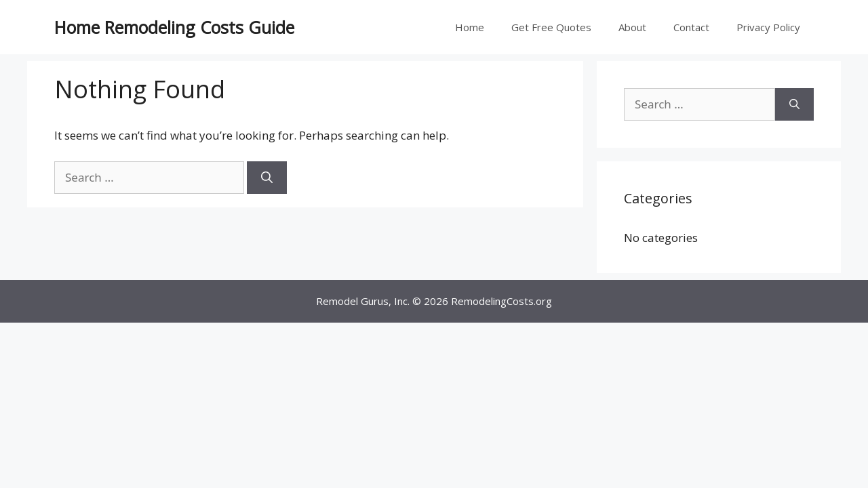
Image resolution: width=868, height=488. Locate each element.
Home (470, 27)
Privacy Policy (768, 27)
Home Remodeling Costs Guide (174, 27)
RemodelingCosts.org (501, 301)
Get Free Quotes (551, 27)
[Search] (267, 178)
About (632, 27)
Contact (691, 27)
